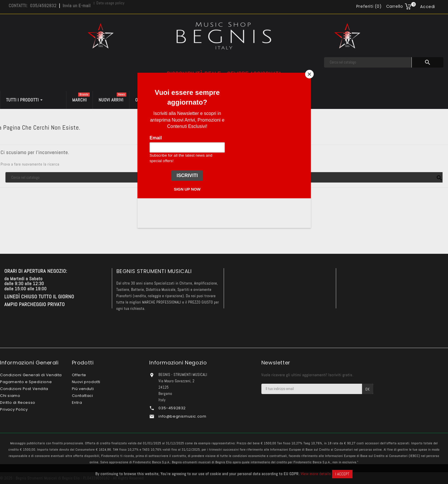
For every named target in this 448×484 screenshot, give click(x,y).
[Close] (309, 74)
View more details (316, 474)
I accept (342, 474)
